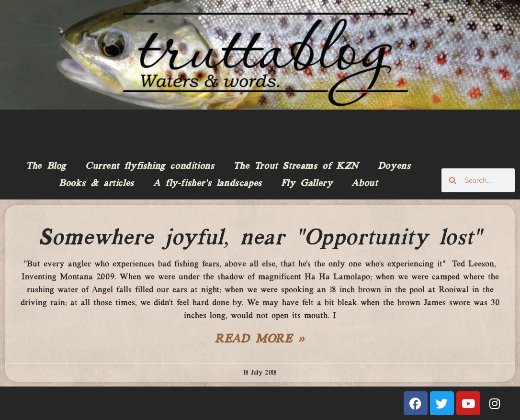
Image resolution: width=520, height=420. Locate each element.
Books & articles (96, 184)
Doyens (394, 166)
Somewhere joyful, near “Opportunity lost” (260, 238)
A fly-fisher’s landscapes (208, 184)
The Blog (46, 166)
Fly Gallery (307, 184)
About (364, 184)
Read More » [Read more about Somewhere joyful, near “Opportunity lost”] (260, 340)
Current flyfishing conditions (150, 166)
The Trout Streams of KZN (296, 166)
